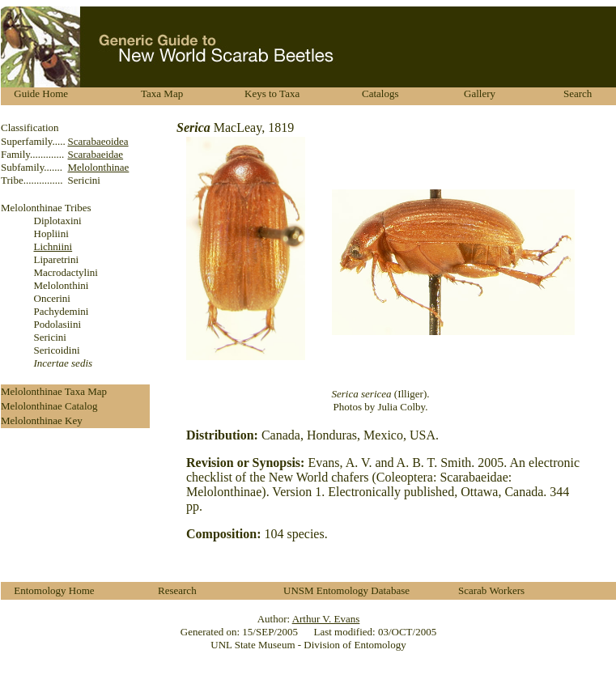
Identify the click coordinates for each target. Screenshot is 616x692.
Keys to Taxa (272, 93)
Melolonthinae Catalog (49, 406)
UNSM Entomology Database (346, 590)
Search (578, 93)
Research (177, 590)
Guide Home (41, 93)
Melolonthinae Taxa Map (54, 391)
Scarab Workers (491, 590)
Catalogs (380, 93)
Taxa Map (162, 93)
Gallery (480, 93)
